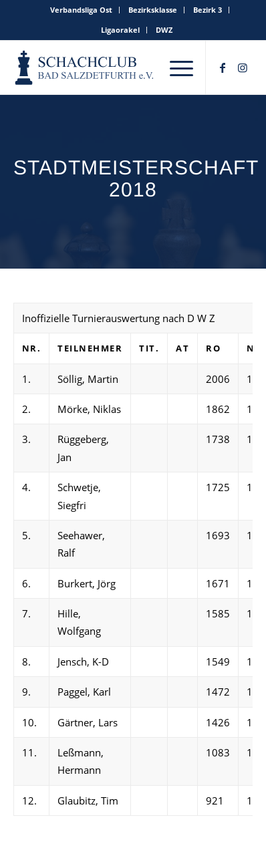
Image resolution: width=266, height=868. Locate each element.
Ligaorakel (120, 30)
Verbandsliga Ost (81, 10)
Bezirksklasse (153, 10)
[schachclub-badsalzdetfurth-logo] (85, 67)
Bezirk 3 (208, 10)
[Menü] (181, 67)
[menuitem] (82, 10)
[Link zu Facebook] (223, 67)
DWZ (164, 30)
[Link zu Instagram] (243, 67)
